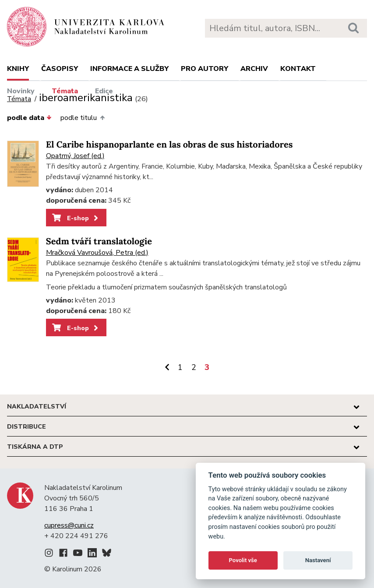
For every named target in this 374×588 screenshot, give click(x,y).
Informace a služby (129, 69)
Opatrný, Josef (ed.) (75, 156)
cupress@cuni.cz (69, 525)
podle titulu (82, 118)
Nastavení (318, 560)
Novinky (21, 91)
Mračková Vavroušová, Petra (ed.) (97, 253)
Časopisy (60, 69)
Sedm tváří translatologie (99, 241)
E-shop (76, 218)
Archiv (254, 69)
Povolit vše (243, 560)
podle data (29, 118)
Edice (104, 91)
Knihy (18, 69)
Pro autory (205, 69)
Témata (65, 91)
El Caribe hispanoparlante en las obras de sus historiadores (169, 145)
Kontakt (298, 69)
